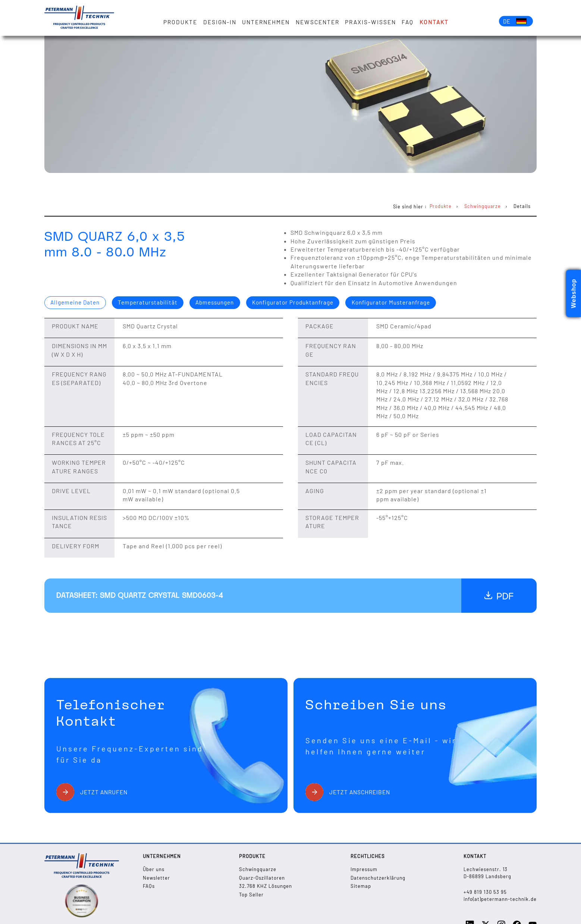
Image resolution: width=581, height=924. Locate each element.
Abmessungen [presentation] (224, 303)
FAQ (409, 22)
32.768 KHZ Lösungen (266, 886)
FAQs (149, 886)
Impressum (364, 869)
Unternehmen (268, 22)
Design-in (222, 22)
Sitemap (361, 886)
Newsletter (156, 877)
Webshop (574, 294)
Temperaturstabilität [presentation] (153, 303)
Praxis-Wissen (372, 22)
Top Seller (252, 894)
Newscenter (319, 22)
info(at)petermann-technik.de (500, 899)
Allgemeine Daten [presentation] (77, 303)
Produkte (183, 22)
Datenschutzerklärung (378, 877)
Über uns (154, 869)
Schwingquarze (258, 869)
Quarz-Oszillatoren (262, 877)
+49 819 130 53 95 (485, 892)
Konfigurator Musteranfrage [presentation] (410, 303)
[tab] (77, 303)
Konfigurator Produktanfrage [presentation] (307, 303)
